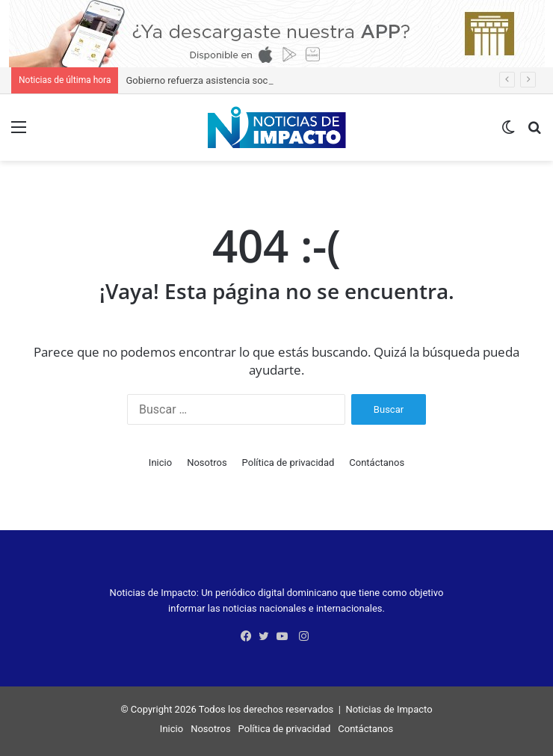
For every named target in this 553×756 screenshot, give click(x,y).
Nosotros (207, 462)
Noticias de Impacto (389, 709)
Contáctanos (377, 462)
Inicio (160, 462)
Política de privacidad (288, 462)
